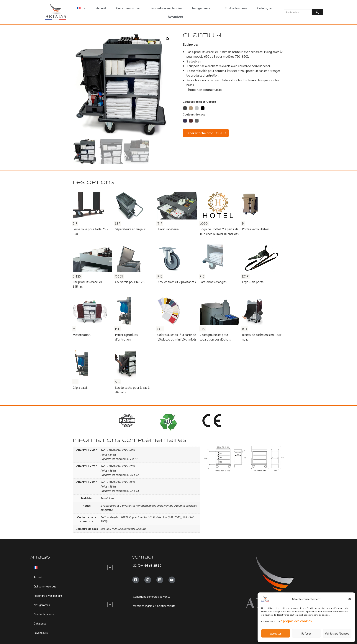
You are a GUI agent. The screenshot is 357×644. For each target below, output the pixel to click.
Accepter (276, 633)
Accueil (101, 8)
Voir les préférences (337, 633)
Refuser (306, 633)
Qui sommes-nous (128, 8)
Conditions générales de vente (152, 596)
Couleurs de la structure (199, 102)
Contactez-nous (236, 8)
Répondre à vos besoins (166, 8)
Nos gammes (203, 8)
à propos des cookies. (297, 621)
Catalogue (264, 8)
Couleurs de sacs (194, 114)
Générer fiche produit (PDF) (206, 133)
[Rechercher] (298, 12)
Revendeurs (176, 16)
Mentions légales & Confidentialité (154, 606)
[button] (350, 599)
